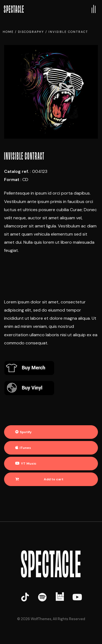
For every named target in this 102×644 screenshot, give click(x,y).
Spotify (26, 432)
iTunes (25, 448)
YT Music (29, 464)
